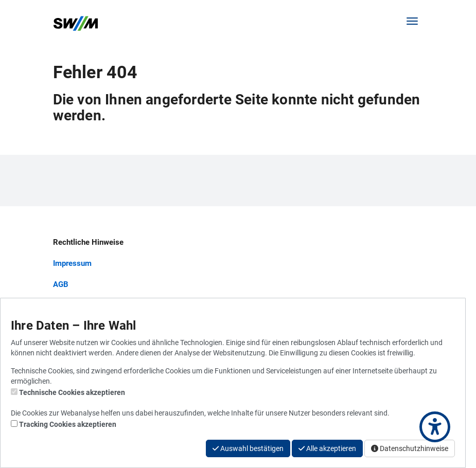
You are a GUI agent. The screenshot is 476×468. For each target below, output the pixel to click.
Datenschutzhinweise (410, 448)
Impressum (72, 263)
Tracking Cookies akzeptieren (68, 424)
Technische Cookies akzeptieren (72, 392)
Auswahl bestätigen (248, 448)
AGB (61, 284)
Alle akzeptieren (327, 448)
